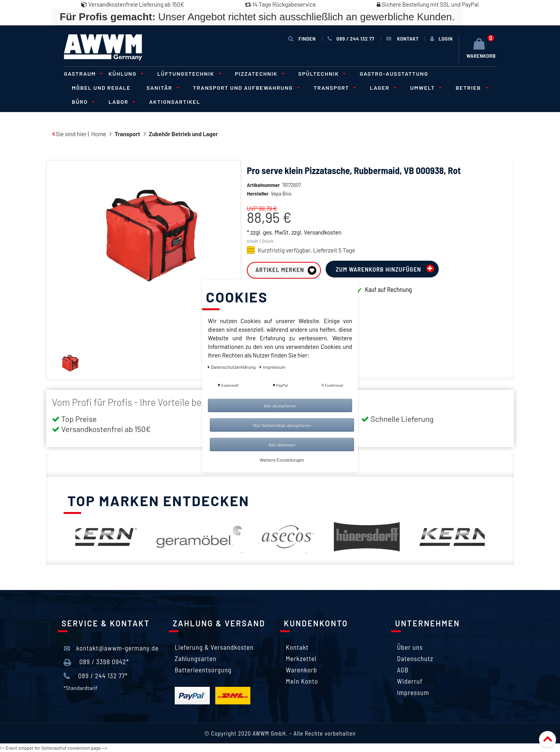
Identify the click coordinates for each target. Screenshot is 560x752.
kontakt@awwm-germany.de (111, 648)
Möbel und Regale (101, 88)
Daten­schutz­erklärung (232, 367)
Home (99, 134)
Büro (82, 102)
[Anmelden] (441, 39)
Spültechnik (321, 74)
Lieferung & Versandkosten (214, 647)
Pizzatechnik (259, 74)
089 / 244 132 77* (96, 676)
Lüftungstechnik (188, 74)
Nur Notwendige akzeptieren (282, 425)
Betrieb (471, 88)
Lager (382, 88)
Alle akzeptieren (280, 405)
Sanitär (162, 88)
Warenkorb (301, 670)
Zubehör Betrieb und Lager (183, 134)
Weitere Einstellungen (282, 460)
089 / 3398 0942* (96, 662)
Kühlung (125, 74)
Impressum (413, 692)
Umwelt (425, 88)
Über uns (410, 647)
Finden (302, 38)
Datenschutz (415, 658)
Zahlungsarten (196, 658)
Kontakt (297, 647)
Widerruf (410, 681)
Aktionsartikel (175, 102)
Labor (121, 102)
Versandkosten (323, 232)
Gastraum (82, 74)
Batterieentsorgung (203, 670)
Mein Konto (302, 681)
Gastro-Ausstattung (394, 74)
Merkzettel (301, 658)
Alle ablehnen (282, 444)
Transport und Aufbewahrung (245, 88)
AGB (403, 670)
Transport (334, 88)
